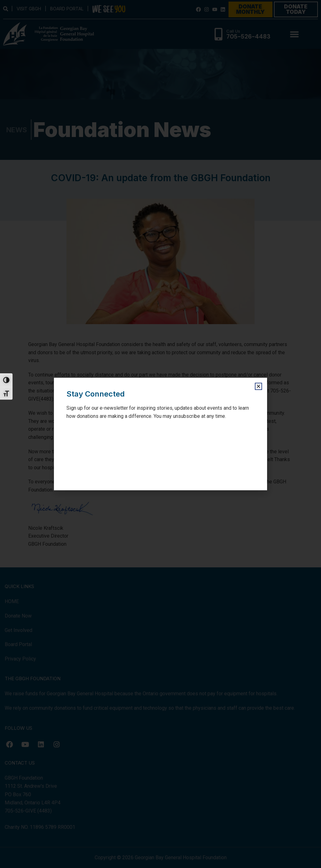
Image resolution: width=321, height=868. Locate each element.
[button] (258, 386)
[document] (160, 434)
